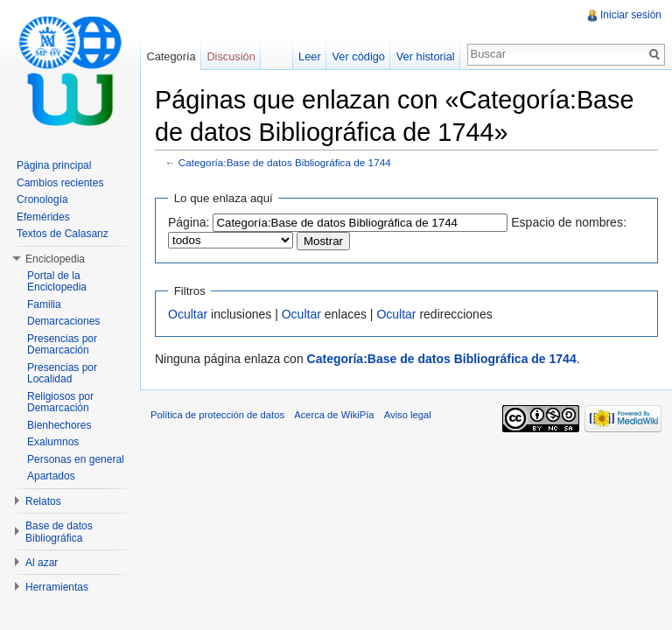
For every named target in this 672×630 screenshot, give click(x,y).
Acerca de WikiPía (334, 415)
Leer (310, 56)
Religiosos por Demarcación (60, 402)
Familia (44, 304)
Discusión (231, 56)
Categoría (171, 56)
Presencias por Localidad (62, 374)
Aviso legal (408, 415)
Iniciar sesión (631, 15)
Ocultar (188, 314)
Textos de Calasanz (63, 234)
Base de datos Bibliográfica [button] (59, 532)
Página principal (54, 165)
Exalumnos (53, 442)
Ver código (358, 56)
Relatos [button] (43, 501)
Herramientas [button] (57, 587)
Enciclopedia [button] (55, 259)
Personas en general (76, 459)
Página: (189, 222)
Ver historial (426, 56)
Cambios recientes (60, 183)
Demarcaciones (63, 321)
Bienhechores (59, 425)
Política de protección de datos (217, 415)
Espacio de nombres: (569, 222)
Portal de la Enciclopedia (57, 282)
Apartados (51, 476)
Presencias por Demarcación (62, 345)
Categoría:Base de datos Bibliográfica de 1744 (285, 162)
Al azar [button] (42, 563)
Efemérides (43, 217)
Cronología (42, 199)
